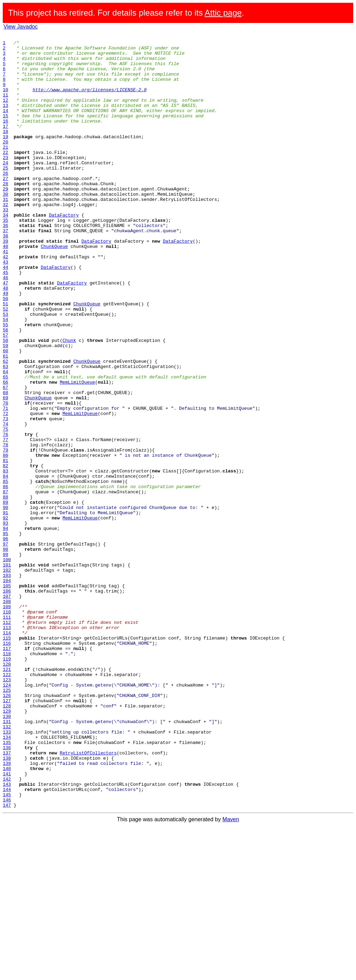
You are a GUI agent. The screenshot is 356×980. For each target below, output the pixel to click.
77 (6, 521)
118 (7, 778)
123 (7, 809)
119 (7, 784)
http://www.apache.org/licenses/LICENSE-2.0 (90, 101)
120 (7, 790)
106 (7, 703)
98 (6, 652)
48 (6, 339)
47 (6, 333)
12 (6, 113)
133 (7, 872)
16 (6, 139)
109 (7, 721)
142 (7, 928)
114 (7, 753)
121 (7, 797)
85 (6, 571)
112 (7, 740)
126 (7, 828)
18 (6, 151)
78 (6, 527)
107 (7, 709)
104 (7, 690)
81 (6, 546)
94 (6, 627)
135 (7, 884)
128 (7, 840)
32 (6, 239)
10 (6, 101)
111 (7, 734)
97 (6, 646)
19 (6, 157)
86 (6, 577)
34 (6, 251)
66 (6, 452)
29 (6, 220)
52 (6, 364)
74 (6, 502)
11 (6, 107)
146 (7, 953)
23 (6, 182)
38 (6, 276)
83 (6, 558)
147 (7, 959)
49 (6, 345)
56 (6, 389)
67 (6, 458)
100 (7, 665)
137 (7, 897)
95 (6, 634)
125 (7, 822)
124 (7, 815)
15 (6, 132)
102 (7, 677)
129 (7, 847)
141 (7, 922)
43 (6, 308)
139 (7, 909)
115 (7, 759)
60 (6, 414)
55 (6, 383)
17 (6, 145)
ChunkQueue (54, 289)
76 (6, 515)
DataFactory (64, 251)
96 (6, 640)
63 (6, 433)
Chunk (69, 402)
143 (7, 934)
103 (7, 684)
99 (6, 659)
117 (7, 771)
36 (6, 264)
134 (7, 878)
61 (6, 421)
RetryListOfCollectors (88, 897)
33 (6, 245)
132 (7, 865)
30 (6, 226)
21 (6, 170)
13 (6, 120)
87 (6, 583)
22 (6, 176)
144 (7, 941)
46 (6, 327)
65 (6, 446)
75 (6, 508)
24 (6, 189)
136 (7, 891)
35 (6, 258)
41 (6, 295)
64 (6, 439)
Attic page (223, 13)
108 (7, 715)
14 (6, 126)
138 (7, 903)
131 (7, 859)
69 (6, 471)
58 (6, 402)
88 (6, 590)
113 (7, 746)
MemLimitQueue (77, 452)
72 (6, 489)
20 (6, 164)
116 (7, 765)
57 (6, 395)
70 (6, 477)
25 (6, 195)
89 (6, 596)
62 (6, 427)
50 (6, 352)
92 (6, 615)
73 (6, 496)
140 (7, 916)
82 (6, 552)
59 (6, 408)
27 (6, 207)
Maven (231, 974)
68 (6, 464)
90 (6, 602)
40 (6, 289)
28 (6, 214)
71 (6, 483)
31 (6, 233)
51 (6, 358)
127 (7, 834)
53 (6, 370)
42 (6, 301)
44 (6, 314)
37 (6, 270)
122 (7, 803)
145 (7, 947)
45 (6, 320)
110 (7, 728)
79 (6, 533)
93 (6, 621)
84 (6, 565)
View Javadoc (21, 27)
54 (6, 377)
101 (7, 671)
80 (6, 540)
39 (6, 283)
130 (7, 853)
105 (7, 696)
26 (6, 201)
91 (6, 609)
